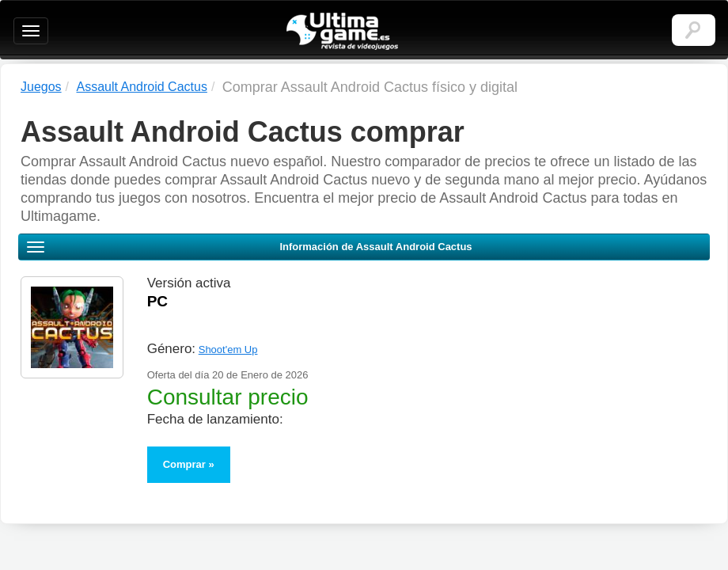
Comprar (184, 464)
